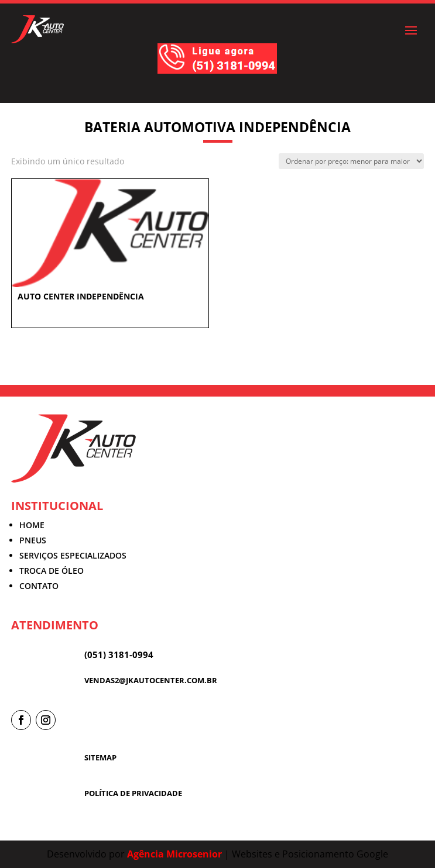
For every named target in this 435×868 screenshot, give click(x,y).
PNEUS (33, 540)
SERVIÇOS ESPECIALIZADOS (73, 555)
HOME (32, 525)
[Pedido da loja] (351, 161)
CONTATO (39, 586)
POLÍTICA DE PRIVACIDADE (133, 793)
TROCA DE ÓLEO (52, 571)
